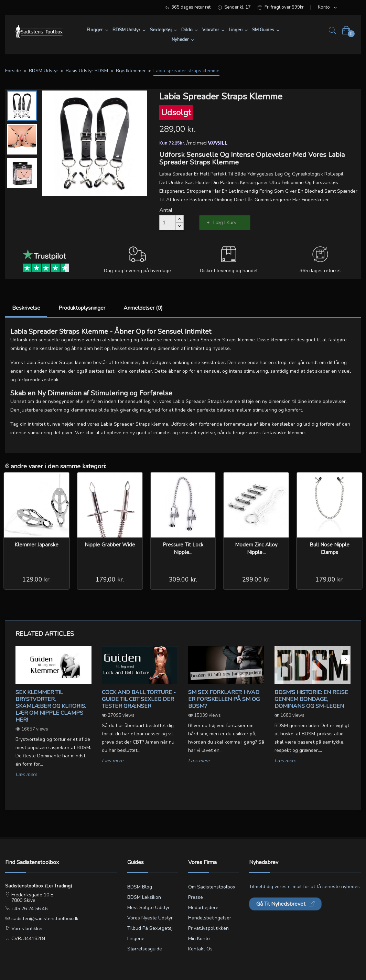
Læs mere (26, 775)
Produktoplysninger (82, 308)
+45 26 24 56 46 (29, 909)
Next (346, 659)
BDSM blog (140, 887)
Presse (196, 897)
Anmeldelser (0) (143, 308)
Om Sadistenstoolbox (212, 887)
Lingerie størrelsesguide (145, 944)
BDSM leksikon (144, 897)
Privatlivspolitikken (208, 928)
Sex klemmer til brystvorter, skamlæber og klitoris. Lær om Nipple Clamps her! (51, 706)
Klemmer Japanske (36, 545)
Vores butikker (26, 929)
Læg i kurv (225, 222)
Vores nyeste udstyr (150, 918)
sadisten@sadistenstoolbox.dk (44, 919)
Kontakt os (200, 949)
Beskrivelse (26, 308)
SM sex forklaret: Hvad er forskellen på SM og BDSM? (224, 699)
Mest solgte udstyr (148, 908)
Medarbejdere (203, 908)
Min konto (199, 939)
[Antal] (168, 223)
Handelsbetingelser (210, 918)
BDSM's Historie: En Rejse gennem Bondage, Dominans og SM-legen (311, 699)
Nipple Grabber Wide (110, 545)
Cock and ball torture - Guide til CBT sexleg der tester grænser (139, 699)
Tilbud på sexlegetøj (150, 928)
